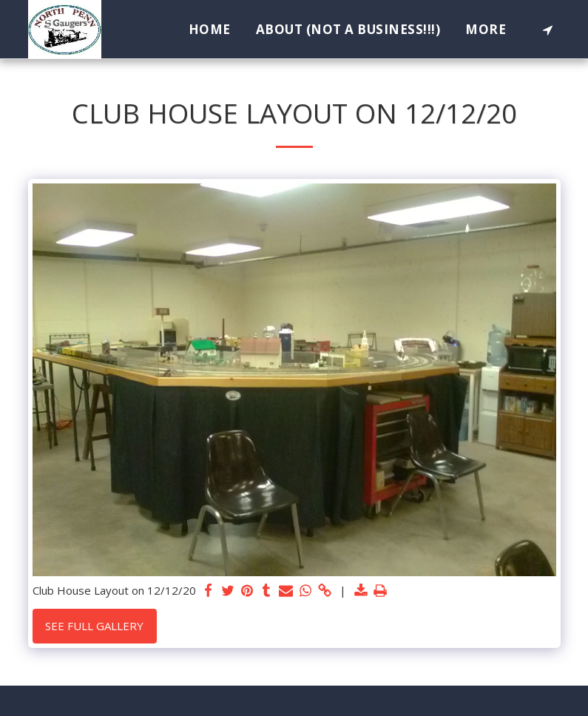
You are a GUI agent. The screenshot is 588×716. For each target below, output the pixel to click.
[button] (548, 30)
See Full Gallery (94, 626)
